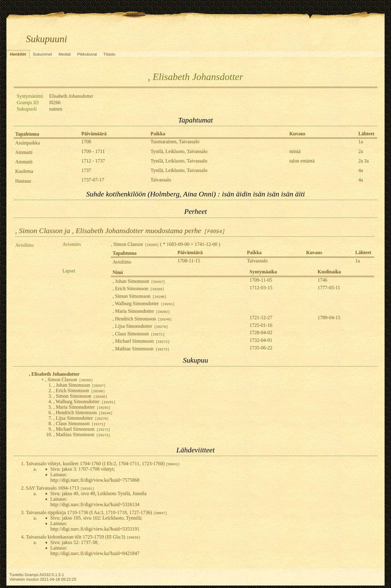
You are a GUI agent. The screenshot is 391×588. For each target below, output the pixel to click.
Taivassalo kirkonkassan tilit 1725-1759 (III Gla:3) (83, 537)
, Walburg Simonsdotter (143, 303)
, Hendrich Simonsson (142, 319)
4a (361, 170)
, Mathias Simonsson (141, 349)
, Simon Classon (135, 244)
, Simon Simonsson (139, 296)
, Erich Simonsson (138, 289)
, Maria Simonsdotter (141, 311)
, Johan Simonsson (139, 281)
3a (366, 161)
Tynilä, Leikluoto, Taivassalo (179, 151)
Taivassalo (161, 180)
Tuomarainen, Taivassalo (175, 142)
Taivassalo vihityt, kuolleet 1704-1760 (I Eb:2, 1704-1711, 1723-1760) (103, 464)
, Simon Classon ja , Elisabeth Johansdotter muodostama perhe (120, 231)
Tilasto (110, 54)
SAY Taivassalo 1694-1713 (60, 488)
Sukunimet (42, 54)
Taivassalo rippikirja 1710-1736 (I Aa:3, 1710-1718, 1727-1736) (97, 512)
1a (361, 142)
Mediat (64, 54)
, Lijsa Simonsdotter (140, 326)
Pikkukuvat (87, 54)
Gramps (32, 575)
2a (361, 151)
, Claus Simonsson (139, 334)
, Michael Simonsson (141, 341)
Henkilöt (18, 54)
